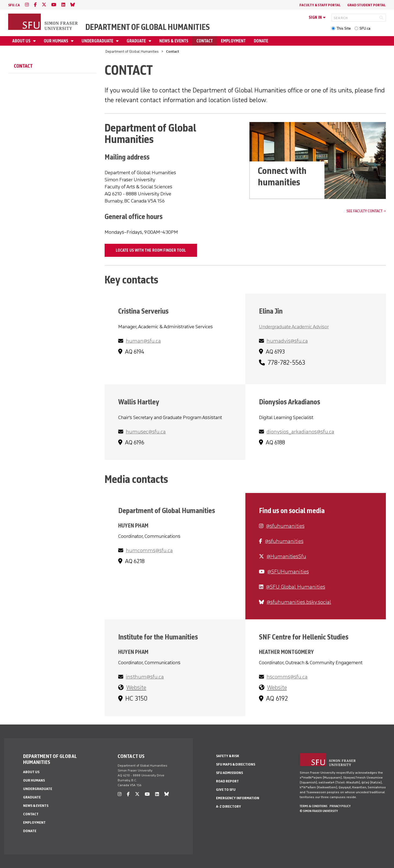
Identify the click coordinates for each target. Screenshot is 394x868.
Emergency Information (238, 798)
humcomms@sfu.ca (149, 550)
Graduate (137, 41)
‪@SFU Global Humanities (296, 587)
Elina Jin (271, 311)
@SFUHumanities (288, 572)
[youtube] (54, 5)
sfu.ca (14, 5)
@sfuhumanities (285, 526)
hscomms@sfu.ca (287, 677)
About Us (22, 41)
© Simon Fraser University (319, 811)
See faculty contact (365, 211)
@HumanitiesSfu (286, 556)
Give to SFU (226, 790)
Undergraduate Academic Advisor (294, 327)
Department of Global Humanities (148, 27)
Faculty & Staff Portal (320, 5)
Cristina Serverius (143, 311)
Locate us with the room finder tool (151, 250)
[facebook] (35, 5)
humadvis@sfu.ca (287, 341)
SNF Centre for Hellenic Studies (304, 637)
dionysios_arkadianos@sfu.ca (300, 432)
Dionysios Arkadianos (290, 402)
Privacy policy (340, 806)
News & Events (174, 41)
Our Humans (56, 41)
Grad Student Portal (367, 5)
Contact (205, 41)
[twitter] (44, 5)
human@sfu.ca (143, 341)
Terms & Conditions (314, 806)
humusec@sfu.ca (146, 432)
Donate (261, 41)
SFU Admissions (229, 773)
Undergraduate (98, 41)
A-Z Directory (229, 806)
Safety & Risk (228, 756)
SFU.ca (365, 28)
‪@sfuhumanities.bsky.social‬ (299, 602)
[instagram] (27, 5)
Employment (233, 41)
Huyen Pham (133, 525)
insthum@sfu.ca (145, 677)
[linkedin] (63, 5)
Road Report (227, 781)
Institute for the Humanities (158, 637)
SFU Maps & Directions (236, 764)
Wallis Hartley (139, 402)
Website (136, 687)
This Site (344, 28)
